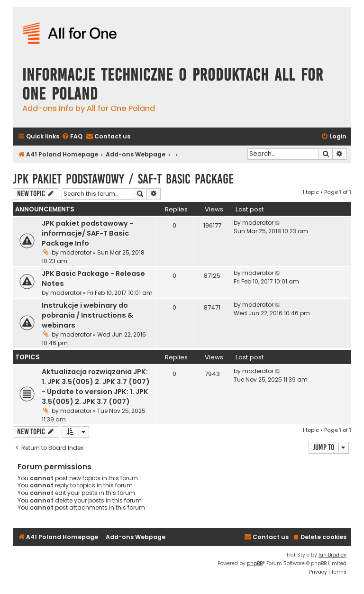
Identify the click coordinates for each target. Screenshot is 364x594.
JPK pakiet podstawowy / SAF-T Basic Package (123, 179)
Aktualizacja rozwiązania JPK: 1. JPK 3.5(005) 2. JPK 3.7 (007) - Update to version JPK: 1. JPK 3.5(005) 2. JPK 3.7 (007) (96, 387)
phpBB (255, 563)
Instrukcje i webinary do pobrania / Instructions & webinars (87, 315)
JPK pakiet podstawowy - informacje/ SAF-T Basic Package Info (87, 233)
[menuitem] (72, 137)
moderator (76, 252)
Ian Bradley (332, 555)
